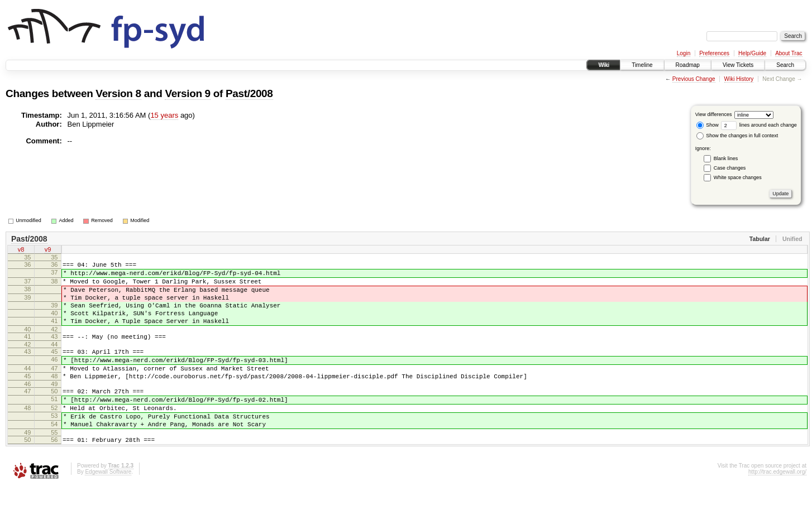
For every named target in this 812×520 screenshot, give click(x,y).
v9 (48, 251)
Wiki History (739, 79)
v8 (21, 251)
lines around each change (759, 125)
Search (785, 65)
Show (708, 125)
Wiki (603, 65)
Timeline (642, 65)
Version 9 (187, 93)
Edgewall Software (108, 505)
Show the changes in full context (737, 136)
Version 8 (118, 93)
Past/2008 (249, 93)
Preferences (714, 53)
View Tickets (738, 65)
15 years (164, 115)
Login (684, 53)
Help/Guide (752, 53)
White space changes (738, 177)
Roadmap (688, 65)
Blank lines (726, 158)
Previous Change (694, 79)
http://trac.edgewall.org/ (777, 505)
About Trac (789, 53)
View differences (714, 114)
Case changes (730, 168)
